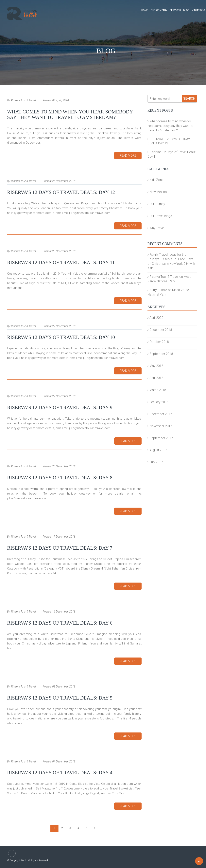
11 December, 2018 (64, 612)
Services (175, 10)
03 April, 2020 (60, 100)
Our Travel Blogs (160, 216)
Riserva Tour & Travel (23, 100)
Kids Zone (155, 180)
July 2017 (155, 462)
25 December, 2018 (64, 181)
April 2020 (155, 318)
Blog (186, 10)
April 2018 (155, 378)
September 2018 (160, 354)
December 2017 (160, 414)
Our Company (159, 10)
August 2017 (157, 450)
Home (145, 10)
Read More (128, 156)
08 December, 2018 (64, 687)
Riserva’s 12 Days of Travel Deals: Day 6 (60, 623)
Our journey (156, 204)
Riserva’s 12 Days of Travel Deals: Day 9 (60, 407)
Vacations (198, 10)
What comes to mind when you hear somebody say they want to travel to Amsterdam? (70, 115)
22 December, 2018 (64, 326)
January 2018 (158, 402)
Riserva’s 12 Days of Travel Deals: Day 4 (60, 773)
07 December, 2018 (64, 761)
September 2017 (160, 438)
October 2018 (158, 342)
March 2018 (157, 390)
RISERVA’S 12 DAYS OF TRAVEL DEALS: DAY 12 (61, 192)
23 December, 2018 (64, 251)
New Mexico (157, 192)
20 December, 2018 (64, 466)
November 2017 (160, 426)
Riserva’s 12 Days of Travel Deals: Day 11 (61, 262)
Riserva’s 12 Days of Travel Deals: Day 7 (60, 548)
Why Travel (156, 228)
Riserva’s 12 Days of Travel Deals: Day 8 (60, 478)
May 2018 (155, 366)
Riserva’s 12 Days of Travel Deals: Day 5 (60, 698)
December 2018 (160, 330)
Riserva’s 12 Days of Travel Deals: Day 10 (61, 337)
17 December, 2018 (64, 537)
